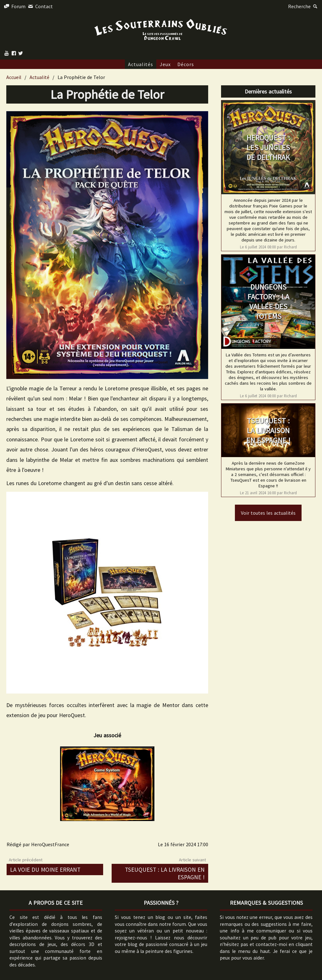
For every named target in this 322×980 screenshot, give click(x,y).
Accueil (14, 77)
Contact (40, 6)
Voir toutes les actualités (268, 513)
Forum (14, 6)
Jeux (165, 64)
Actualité (39, 77)
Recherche (303, 6)
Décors (186, 64)
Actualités (141, 64)
